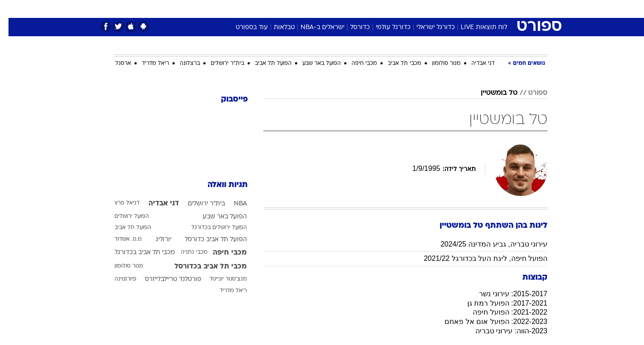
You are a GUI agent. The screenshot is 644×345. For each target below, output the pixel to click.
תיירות (286, 9)
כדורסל (352, 28)
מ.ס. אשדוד (120, 239)
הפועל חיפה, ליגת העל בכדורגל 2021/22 (477, 258)
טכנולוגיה (253, 9)
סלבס (393, 9)
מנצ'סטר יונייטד (220, 279)
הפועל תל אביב (265, 64)
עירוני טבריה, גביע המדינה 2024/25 (485, 244)
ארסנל (115, 64)
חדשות (480, 9)
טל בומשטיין (491, 93)
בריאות (317, 9)
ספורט (450, 9)
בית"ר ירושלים (219, 64)
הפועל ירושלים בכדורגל (211, 228)
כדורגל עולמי (385, 28)
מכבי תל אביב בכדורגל (136, 253)
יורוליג (155, 240)
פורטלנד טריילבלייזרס (165, 279)
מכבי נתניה (186, 252)
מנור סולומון (438, 64)
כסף (368, 9)
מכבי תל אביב (396, 64)
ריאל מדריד (147, 64)
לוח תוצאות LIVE (475, 28)
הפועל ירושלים (123, 217)
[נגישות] (12, 9)
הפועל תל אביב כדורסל (207, 240)
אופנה (220, 9)
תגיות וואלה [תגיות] (219, 185)
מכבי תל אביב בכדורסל (202, 267)
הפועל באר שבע (313, 64)
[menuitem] (475, 9)
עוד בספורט (243, 28)
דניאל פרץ (119, 203)
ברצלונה (181, 64)
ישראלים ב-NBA (314, 28)
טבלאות (276, 28)
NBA (232, 204)
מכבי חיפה (356, 64)
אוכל (344, 9)
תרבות (421, 9)
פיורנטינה (117, 279)
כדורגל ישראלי (427, 28)
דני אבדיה (475, 64)
